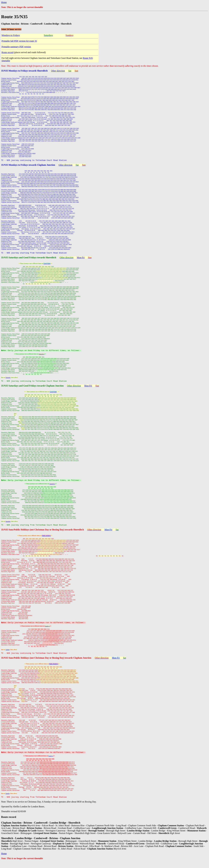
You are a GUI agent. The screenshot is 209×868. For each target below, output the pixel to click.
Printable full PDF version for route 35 (19, 41)
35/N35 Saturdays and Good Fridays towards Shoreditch (29, 258)
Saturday (8, 379)
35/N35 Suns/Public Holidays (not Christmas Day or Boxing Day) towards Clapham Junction (46, 663)
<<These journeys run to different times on (32, 630)
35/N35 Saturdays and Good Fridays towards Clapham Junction (32, 388)
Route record (7, 52)
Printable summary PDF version (16, 47)
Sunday (8, 654)
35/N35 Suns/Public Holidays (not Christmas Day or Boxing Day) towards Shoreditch (42, 533)
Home (4, 2)
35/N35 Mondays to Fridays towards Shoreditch (24, 71)
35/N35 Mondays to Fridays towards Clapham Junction (28, 165)
